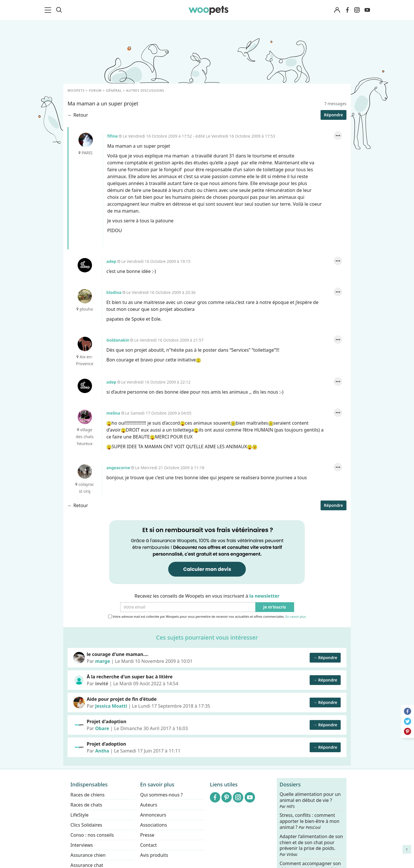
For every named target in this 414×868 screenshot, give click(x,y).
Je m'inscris (275, 607)
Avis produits (154, 855)
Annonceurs (153, 815)
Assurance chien (88, 855)
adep (85, 265)
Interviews (82, 845)
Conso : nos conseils (92, 835)
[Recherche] (59, 10)
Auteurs (149, 805)
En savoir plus (296, 617)
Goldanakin (85, 344)
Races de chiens (88, 795)
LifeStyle (79, 815)
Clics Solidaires (86, 825)
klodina (85, 296)
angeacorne (85, 471)
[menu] (49, 10)
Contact (149, 845)
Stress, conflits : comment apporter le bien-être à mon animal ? (310, 821)
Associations (154, 825)
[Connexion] (337, 10)
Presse (147, 835)
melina (85, 417)
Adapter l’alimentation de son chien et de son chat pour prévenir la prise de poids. (311, 845)
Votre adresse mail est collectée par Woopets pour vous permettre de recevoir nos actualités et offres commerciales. (207, 617)
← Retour (78, 115)
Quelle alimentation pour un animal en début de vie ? (310, 800)
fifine (86, 140)
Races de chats (86, 805)
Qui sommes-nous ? (162, 795)
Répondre (333, 115)
